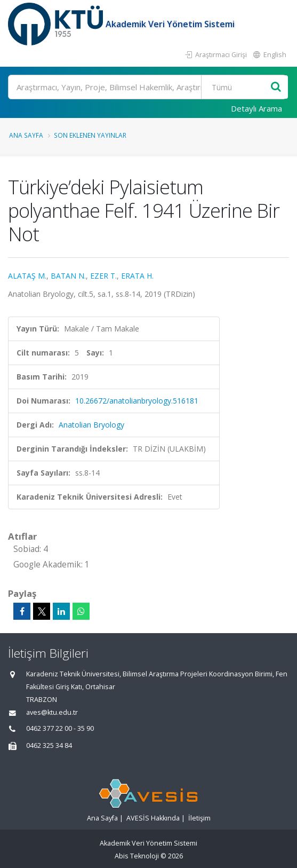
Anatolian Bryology (91, 425)
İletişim (199, 818)
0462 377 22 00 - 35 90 (60, 728)
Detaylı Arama (256, 108)
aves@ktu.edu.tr (52, 712)
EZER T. (103, 276)
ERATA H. (137, 276)
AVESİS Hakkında (153, 818)
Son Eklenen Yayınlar (90, 135)
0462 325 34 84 (49, 745)
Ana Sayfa (26, 135)
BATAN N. (68, 276)
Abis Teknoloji (137, 856)
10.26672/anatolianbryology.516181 (137, 401)
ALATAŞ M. (27, 276)
